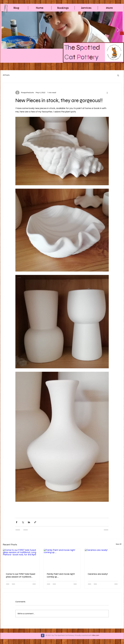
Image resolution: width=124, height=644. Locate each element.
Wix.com (96, 635)
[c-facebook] (43, 636)
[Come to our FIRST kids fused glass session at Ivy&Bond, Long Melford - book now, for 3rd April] (21, 559)
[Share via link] (35, 522)
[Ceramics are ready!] (103, 559)
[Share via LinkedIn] (29, 522)
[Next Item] (118, 30)
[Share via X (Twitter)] (23, 522)
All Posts (6, 75)
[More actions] (107, 93)
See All (119, 544)
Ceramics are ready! (98, 574)
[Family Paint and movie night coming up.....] (62, 559)
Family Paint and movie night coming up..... (61, 575)
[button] (122, 32)
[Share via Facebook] (17, 522)
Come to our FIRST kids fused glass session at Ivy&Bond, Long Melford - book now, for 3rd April (21, 575)
